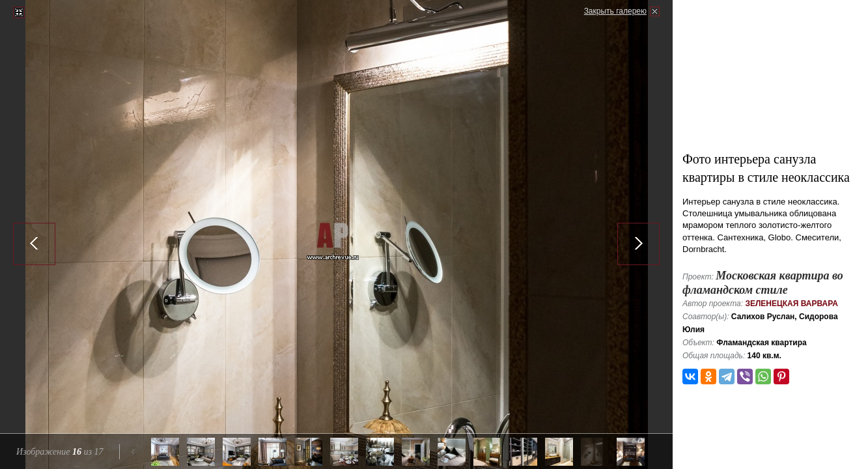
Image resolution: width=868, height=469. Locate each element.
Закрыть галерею (615, 11)
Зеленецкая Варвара (791, 304)
